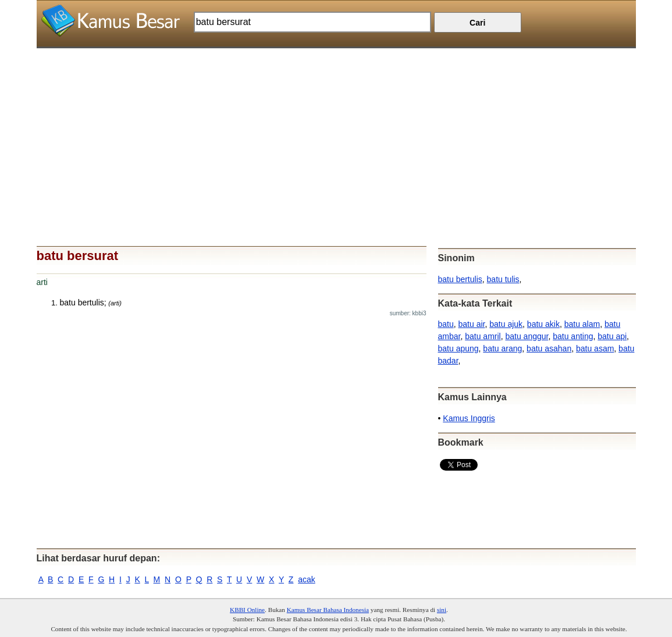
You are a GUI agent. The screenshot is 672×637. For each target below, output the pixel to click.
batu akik (543, 324)
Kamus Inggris (469, 418)
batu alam (582, 324)
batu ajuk (506, 324)
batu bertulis (460, 279)
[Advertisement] (336, 130)
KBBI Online (247, 610)
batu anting (573, 336)
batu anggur (527, 336)
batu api (612, 336)
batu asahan (549, 348)
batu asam (595, 348)
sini (442, 610)
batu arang (502, 348)
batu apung (458, 348)
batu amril (483, 336)
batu (446, 324)
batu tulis (503, 279)
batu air (472, 324)
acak (307, 579)
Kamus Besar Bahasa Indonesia (328, 610)
